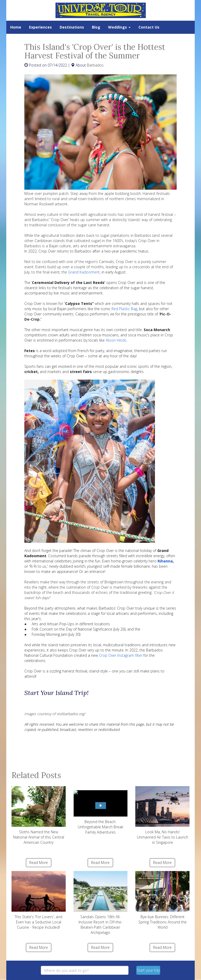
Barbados (95, 65)
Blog (96, 27)
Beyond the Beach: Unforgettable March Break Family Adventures (101, 810)
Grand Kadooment (84, 272)
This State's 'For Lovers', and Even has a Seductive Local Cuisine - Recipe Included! (39, 900)
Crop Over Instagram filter (121, 655)
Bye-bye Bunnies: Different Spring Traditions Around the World (162, 900)
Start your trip (148, 970)
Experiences (40, 27)
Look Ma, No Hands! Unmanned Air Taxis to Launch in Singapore (162, 815)
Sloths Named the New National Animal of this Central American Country (39, 815)
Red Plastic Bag (124, 309)
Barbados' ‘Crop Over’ (50, 220)
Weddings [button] (119, 27)
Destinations (72, 27)
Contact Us (149, 27)
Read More (39, 863)
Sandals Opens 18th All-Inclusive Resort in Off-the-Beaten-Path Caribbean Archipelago (101, 903)
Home (16, 27)
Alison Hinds (116, 340)
